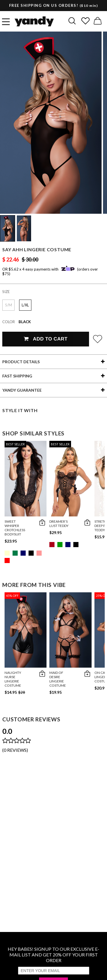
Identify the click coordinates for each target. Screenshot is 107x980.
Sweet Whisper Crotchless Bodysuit (15, 528)
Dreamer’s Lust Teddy (59, 524)
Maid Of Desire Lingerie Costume (58, 679)
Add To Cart (46, 339)
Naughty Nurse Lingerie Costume (13, 679)
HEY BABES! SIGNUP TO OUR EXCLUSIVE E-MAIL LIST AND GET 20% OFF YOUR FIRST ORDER (53, 955)
